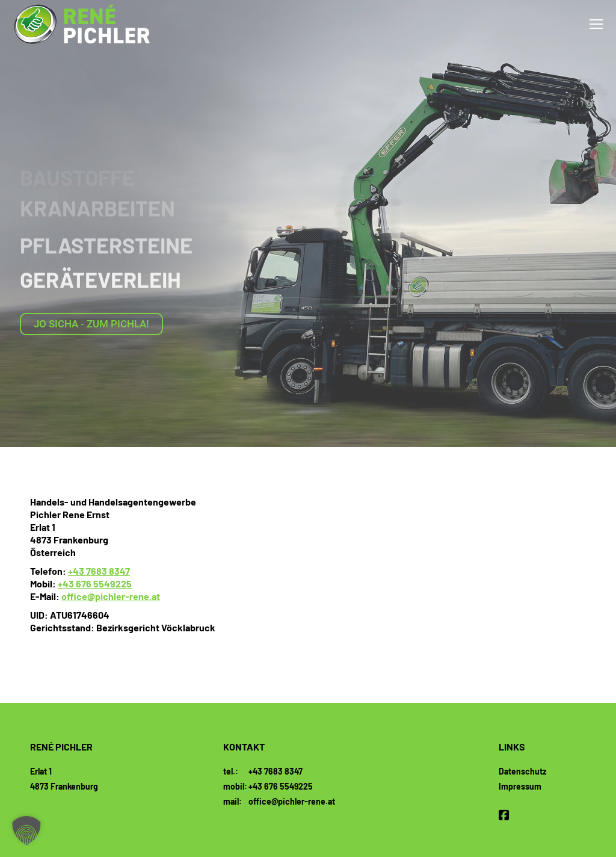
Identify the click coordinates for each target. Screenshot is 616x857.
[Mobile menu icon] (596, 24)
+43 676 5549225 (95, 583)
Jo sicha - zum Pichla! (91, 324)
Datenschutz (522, 771)
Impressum (520, 786)
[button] (26, 831)
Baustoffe (77, 175)
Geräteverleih (100, 271)
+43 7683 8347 (99, 571)
